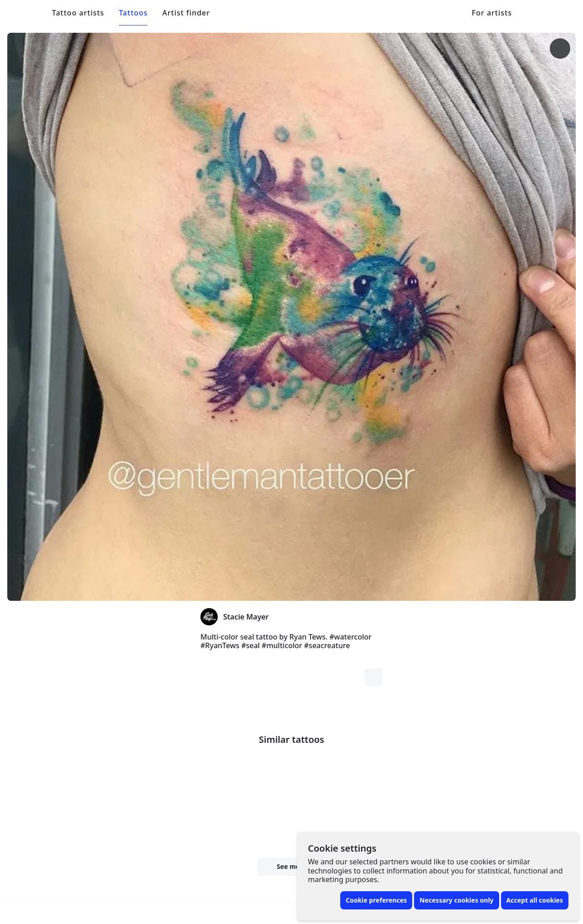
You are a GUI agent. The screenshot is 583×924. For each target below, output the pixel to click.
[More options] (422, 48)
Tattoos (133, 13)
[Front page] (28, 13)
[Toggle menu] (556, 13)
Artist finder (186, 13)
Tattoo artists (78, 13)
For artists (492, 13)
